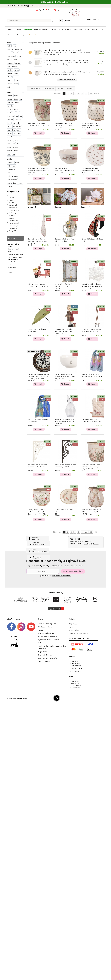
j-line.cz (41, 661)
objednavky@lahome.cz (91, 544)
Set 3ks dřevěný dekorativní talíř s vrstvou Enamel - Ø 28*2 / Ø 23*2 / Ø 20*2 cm (39, 377)
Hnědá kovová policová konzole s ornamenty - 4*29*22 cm (65, 466)
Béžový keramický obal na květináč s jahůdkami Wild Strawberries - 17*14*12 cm (38, 512)
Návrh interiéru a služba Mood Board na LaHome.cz (15, 259)
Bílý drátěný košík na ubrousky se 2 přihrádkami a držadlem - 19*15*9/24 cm (92, 286)
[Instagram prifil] (21, 626)
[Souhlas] (41, 576)
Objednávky (73, 624)
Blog (9, 264)
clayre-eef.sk (53, 658)
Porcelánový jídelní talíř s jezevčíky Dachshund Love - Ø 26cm (92, 171)
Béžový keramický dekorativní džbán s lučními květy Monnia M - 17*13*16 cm (92, 512)
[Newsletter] (43, 571)
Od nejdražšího (49, 88)
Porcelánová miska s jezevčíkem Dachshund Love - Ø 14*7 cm (65, 171)
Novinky (60, 88)
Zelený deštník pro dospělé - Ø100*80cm (38, 330)
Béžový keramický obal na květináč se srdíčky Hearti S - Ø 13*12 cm (65, 126)
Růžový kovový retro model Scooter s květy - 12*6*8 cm (38, 285)
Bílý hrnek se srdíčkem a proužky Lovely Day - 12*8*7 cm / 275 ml (67, 72)
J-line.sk (10, 273)
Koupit (40, 133)
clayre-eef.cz (43, 658)
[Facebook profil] (11, 626)
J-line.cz (10, 270)
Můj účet (41, 10)
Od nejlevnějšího (34, 88)
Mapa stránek (43, 652)
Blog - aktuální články (45, 655)
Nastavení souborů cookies (79, 633)
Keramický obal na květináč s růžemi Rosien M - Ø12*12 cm (39, 125)
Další (96, 94)
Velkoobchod (43, 643)
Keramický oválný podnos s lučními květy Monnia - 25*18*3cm (64, 512)
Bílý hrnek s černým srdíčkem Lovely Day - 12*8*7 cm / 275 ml (66, 61)
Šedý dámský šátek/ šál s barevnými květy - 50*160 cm (92, 376)
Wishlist (50, 10)
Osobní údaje (74, 630)
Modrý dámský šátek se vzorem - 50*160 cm (39, 421)
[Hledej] (53, 21)
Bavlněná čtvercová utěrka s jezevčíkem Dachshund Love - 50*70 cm (38, 241)
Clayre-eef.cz (12, 267)
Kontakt (10, 252)
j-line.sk (47, 661)
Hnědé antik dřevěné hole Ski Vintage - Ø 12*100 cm (91, 330)
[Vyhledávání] (29, 21)
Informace (12, 238)
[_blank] (31, 626)
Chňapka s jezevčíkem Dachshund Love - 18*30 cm (91, 421)
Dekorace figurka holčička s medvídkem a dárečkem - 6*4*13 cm (64, 331)
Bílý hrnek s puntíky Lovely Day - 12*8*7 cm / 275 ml (62, 50)
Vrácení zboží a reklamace (47, 636)
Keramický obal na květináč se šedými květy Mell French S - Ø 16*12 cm (39, 171)
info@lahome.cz (34, 6)
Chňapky (58, 207)
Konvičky (85, 207)
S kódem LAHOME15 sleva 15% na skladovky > (56, 2)
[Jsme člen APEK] (14, 641)
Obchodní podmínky (14, 249)
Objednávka (60, 10)
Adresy (72, 627)
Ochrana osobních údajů (16, 254)
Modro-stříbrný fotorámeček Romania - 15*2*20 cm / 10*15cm (64, 286)
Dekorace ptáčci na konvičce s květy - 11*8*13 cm (65, 240)
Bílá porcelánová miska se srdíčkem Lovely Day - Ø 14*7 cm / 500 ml (65, 377)
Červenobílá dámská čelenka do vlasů (92, 240)
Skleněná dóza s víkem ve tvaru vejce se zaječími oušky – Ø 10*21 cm (65, 422)
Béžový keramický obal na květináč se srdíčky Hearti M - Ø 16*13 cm (91, 126)
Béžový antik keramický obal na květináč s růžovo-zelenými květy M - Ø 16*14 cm (92, 467)
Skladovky (70, 88)
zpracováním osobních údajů (61, 576)
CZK (94, 19)
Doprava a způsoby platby (48, 624)
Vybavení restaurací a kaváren (49, 640)
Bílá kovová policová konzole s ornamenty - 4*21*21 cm (38, 466)
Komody (31, 207)
